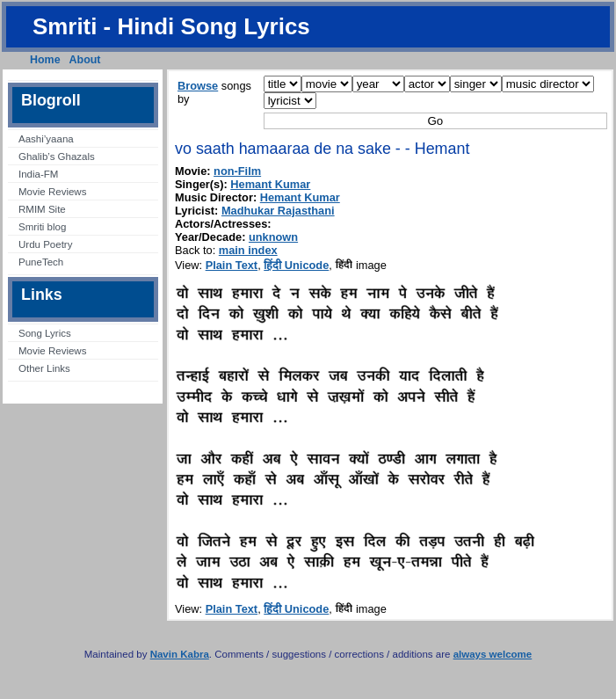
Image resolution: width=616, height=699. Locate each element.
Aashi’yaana (46, 139)
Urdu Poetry (45, 244)
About (85, 60)
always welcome (493, 654)
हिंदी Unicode (296, 265)
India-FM (38, 174)
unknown (273, 237)
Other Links (44, 368)
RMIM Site (42, 209)
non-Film (237, 171)
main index (248, 250)
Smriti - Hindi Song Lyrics (171, 26)
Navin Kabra (180, 654)
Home (45, 60)
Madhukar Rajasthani (278, 211)
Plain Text (232, 265)
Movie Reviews (52, 192)
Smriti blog (42, 227)
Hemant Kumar (270, 184)
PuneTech (41, 262)
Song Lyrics (45, 333)
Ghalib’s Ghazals (57, 157)
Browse (198, 86)
